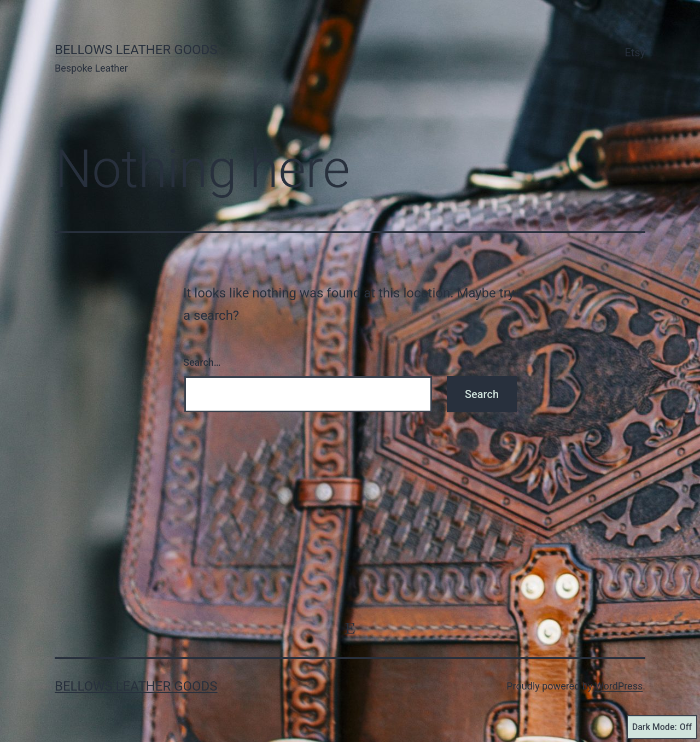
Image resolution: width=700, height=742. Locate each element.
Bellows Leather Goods (136, 50)
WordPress (619, 686)
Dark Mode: (662, 727)
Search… (202, 362)
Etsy (635, 52)
